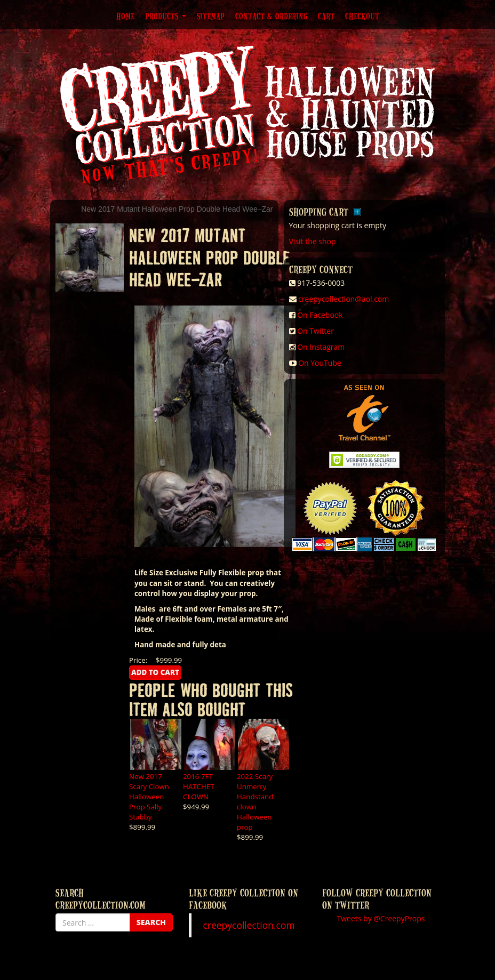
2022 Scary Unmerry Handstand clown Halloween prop (255, 802)
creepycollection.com (249, 925)
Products (166, 16)
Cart (326, 16)
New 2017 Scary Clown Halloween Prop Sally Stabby (149, 797)
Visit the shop (313, 241)
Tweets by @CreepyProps (381, 918)
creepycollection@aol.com (344, 299)
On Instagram (321, 347)
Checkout (362, 16)
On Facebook (320, 315)
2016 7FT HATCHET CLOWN (199, 786)
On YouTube (320, 363)
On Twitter (316, 331)
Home (125, 16)
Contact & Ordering (271, 16)
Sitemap (211, 16)
